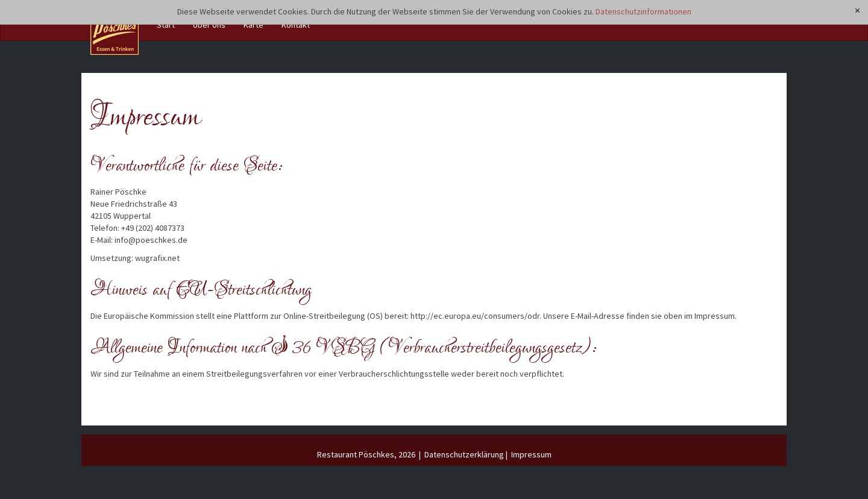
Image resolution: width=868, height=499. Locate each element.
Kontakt (296, 25)
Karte (253, 25)
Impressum (531, 454)
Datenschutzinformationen (643, 11)
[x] (858, 11)
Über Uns (209, 25)
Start (166, 25)
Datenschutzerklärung (464, 454)
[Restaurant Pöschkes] (115, 31)
